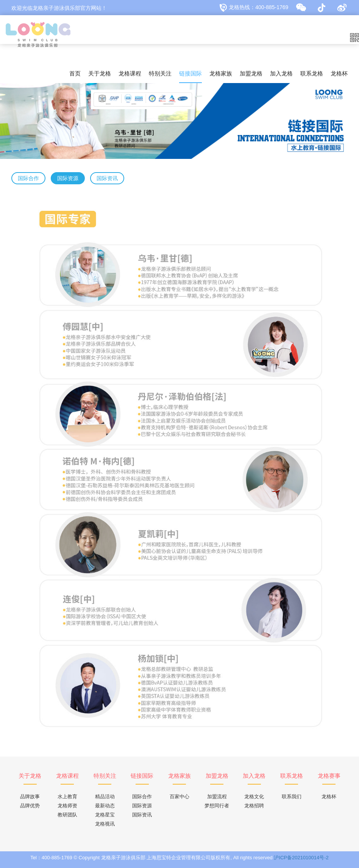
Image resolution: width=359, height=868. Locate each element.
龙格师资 (67, 806)
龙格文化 (254, 797)
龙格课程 (130, 73)
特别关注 (160, 73)
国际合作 (142, 797)
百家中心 (179, 797)
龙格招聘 (254, 806)
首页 (75, 73)
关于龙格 (100, 73)
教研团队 (67, 815)
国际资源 (142, 806)
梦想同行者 (217, 806)
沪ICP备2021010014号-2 (301, 858)
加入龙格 (281, 73)
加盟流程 (217, 797)
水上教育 (67, 797)
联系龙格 (312, 73)
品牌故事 (30, 797)
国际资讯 (142, 815)
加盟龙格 (251, 73)
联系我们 (292, 797)
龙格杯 (339, 73)
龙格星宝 (105, 815)
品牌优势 (30, 806)
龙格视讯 (105, 824)
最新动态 (105, 806)
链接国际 (190, 73)
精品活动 (105, 797)
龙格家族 (221, 73)
